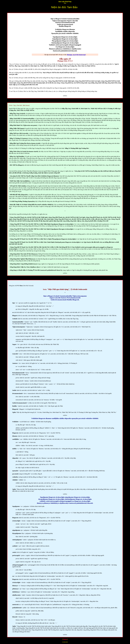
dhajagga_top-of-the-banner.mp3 (76, 55)
